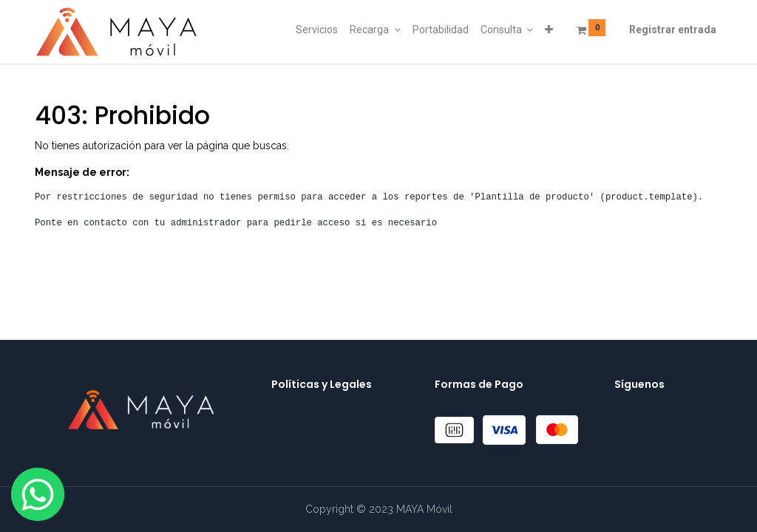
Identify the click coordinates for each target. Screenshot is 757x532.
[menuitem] (317, 30)
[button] (549, 30)
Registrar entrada (673, 30)
